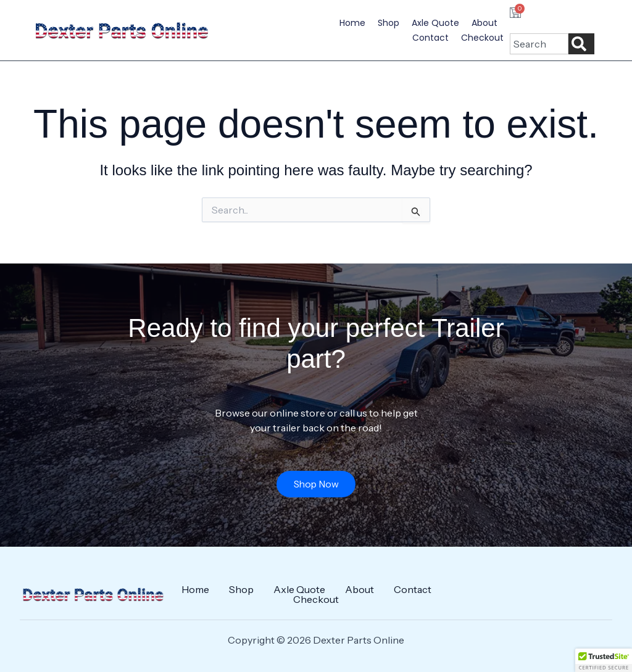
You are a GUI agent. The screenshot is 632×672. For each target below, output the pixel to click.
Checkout (482, 38)
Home (352, 23)
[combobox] (539, 44)
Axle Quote (435, 23)
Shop (389, 23)
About (484, 23)
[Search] (581, 44)
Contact (430, 38)
